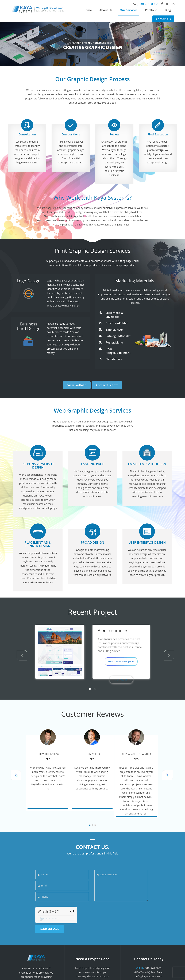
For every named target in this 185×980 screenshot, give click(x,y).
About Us (106, 10)
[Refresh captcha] (72, 911)
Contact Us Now (107, 385)
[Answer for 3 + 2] (56, 918)
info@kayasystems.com (149, 976)
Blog (168, 10)
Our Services (129, 10)
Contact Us (163, 19)
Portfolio (151, 10)
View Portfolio (77, 385)
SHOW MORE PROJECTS (121, 661)
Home (88, 10)
